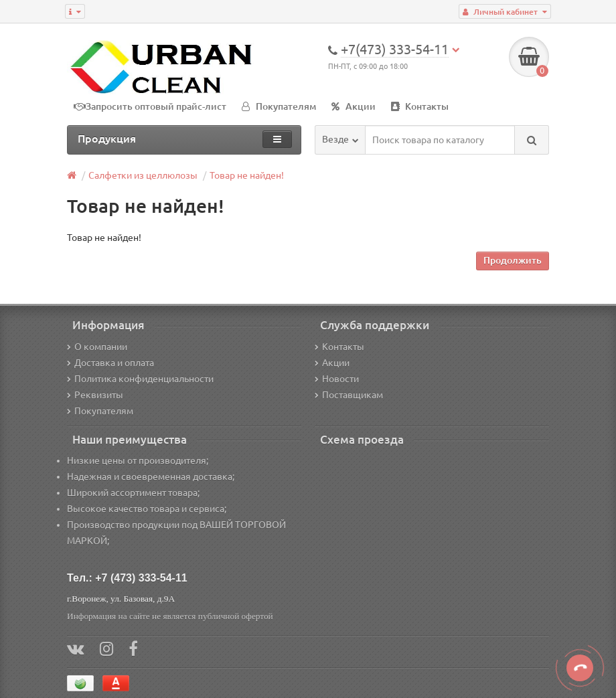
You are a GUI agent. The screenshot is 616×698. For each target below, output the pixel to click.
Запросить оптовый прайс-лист (156, 106)
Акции (354, 106)
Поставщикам (349, 395)
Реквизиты (95, 395)
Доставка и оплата (110, 363)
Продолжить (513, 260)
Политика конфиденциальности (140, 379)
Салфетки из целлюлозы (143, 175)
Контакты (420, 106)
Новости (337, 379)
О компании (97, 347)
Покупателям (279, 106)
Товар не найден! (247, 175)
